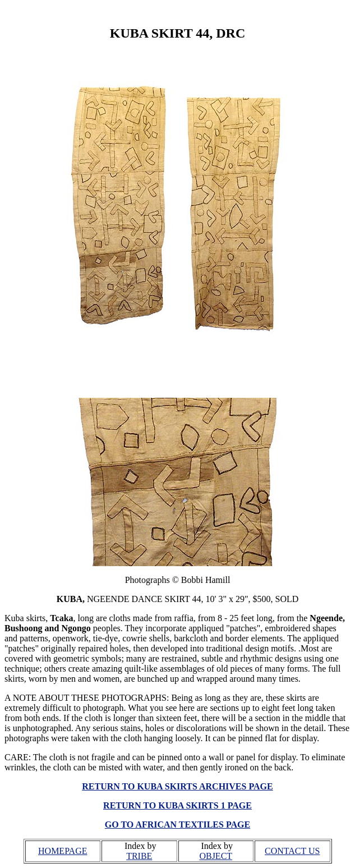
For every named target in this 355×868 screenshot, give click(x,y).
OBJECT (216, 856)
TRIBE (139, 856)
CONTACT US (292, 851)
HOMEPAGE (63, 851)
